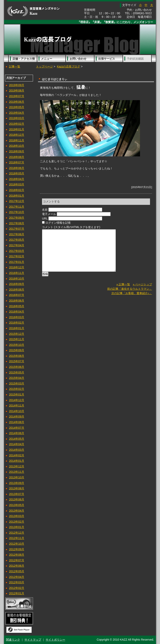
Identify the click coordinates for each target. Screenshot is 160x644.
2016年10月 (17, 279)
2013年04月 (17, 511)
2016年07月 (17, 295)
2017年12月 (17, 201)
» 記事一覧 (123, 290)
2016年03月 (17, 317)
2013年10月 (17, 477)
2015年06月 (17, 367)
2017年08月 (17, 223)
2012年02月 (17, 588)
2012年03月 (17, 582)
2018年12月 (17, 135)
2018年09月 (17, 151)
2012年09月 (17, 549)
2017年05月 (17, 240)
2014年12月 (17, 400)
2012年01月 (17, 593)
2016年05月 (17, 306)
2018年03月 (17, 184)
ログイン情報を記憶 (58, 223)
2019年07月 (17, 96)
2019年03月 (17, 118)
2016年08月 (17, 290)
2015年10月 (17, 345)
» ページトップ (142, 290)
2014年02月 (17, 455)
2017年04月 (17, 245)
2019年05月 (17, 107)
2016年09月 (17, 284)
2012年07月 (17, 560)
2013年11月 (17, 472)
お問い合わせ (78, 59)
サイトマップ (33, 640)
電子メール (49, 214)
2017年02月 (17, 256)
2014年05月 (17, 439)
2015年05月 (17, 372)
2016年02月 (17, 323)
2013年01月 (17, 527)
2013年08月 (17, 488)
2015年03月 (17, 383)
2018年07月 (17, 162)
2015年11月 (17, 339)
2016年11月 (17, 273)
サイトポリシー (55, 640)
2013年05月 (17, 505)
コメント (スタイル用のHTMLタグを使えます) (71, 227)
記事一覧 (15, 66)
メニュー (47, 59)
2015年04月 (17, 378)
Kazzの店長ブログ (68, 66)
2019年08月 (17, 91)
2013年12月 (17, 466)
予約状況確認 (135, 59)
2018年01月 (17, 196)
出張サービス (107, 59)
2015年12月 (17, 334)
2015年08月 (17, 356)
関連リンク (13, 640)
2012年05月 (17, 571)
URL (45, 218)
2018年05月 (17, 173)
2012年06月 (17, 566)
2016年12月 (17, 267)
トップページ (44, 66)
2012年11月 (17, 538)
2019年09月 (17, 85)
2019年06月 (17, 102)
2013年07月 (17, 494)
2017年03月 (17, 251)
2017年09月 (17, 218)
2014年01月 (17, 461)
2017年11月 (17, 207)
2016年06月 (17, 301)
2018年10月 (17, 146)
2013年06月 (17, 499)
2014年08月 (17, 422)
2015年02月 (17, 389)
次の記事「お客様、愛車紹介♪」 (132, 299)
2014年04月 (17, 444)
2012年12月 (17, 533)
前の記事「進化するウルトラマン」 (130, 295)
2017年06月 (17, 234)
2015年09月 (17, 350)
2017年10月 (17, 212)
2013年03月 (17, 516)
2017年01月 (17, 262)
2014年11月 (17, 406)
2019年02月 (17, 124)
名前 (45, 210)
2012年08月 (17, 555)
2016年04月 (17, 312)
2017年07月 (17, 229)
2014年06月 (17, 433)
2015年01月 (17, 394)
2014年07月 (17, 428)
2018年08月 (17, 157)
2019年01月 (17, 129)
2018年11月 (17, 140)
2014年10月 (17, 411)
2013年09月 (17, 483)
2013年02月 (17, 522)
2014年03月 (17, 450)
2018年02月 (17, 190)
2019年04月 (17, 113)
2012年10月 (17, 544)
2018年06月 (17, 168)
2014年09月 (17, 417)
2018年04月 (17, 179)
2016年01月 (17, 328)
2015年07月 (17, 361)
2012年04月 (17, 577)
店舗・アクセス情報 (24, 60)
